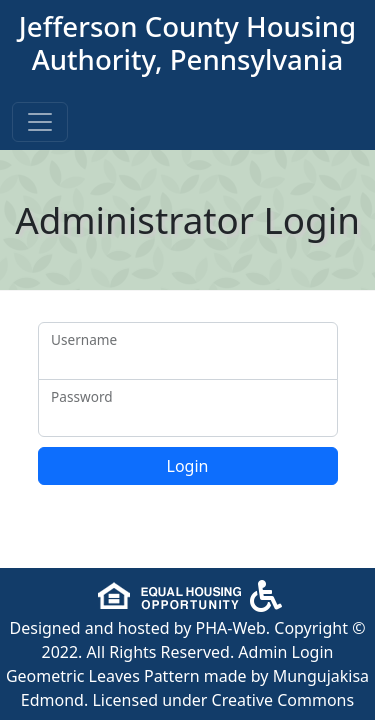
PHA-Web (231, 628)
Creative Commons (283, 700)
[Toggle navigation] (40, 122)
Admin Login (285, 652)
